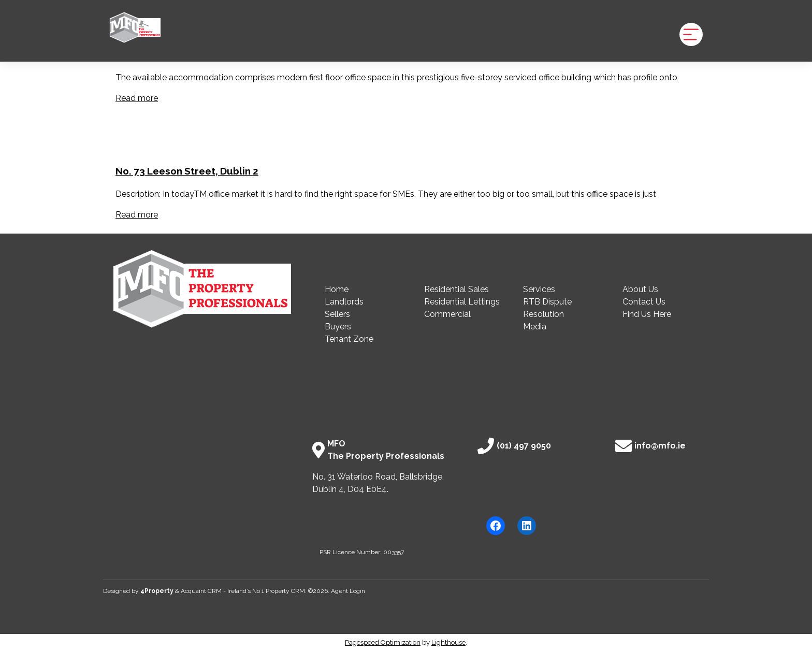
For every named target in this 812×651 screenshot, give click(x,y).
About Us (640, 289)
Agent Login (348, 591)
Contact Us (644, 302)
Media (535, 327)
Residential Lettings (462, 302)
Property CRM (285, 591)
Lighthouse (448, 642)
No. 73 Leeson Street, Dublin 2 (187, 171)
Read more (137, 98)
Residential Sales (456, 289)
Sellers (337, 314)
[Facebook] (496, 526)
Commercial (447, 314)
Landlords (344, 302)
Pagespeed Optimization (383, 642)
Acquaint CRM (201, 591)
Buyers (338, 327)
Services (539, 289)
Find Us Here (647, 314)
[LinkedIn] (527, 526)
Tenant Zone (349, 339)
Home (337, 289)
